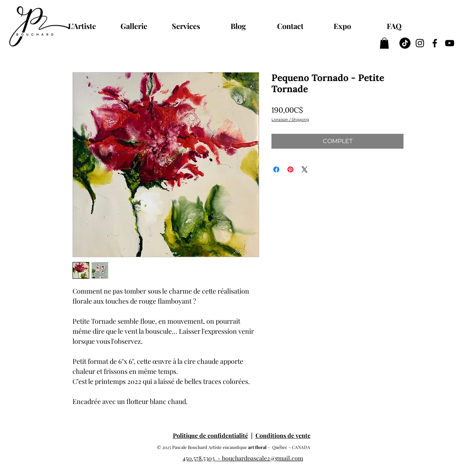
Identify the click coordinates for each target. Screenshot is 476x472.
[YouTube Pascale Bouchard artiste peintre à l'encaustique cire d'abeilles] (450, 43)
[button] (384, 43)
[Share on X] (305, 169)
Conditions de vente (283, 435)
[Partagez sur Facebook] (276, 169)
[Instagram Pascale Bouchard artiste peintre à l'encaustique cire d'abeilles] (420, 43)
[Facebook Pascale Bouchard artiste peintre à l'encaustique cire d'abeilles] (435, 43)
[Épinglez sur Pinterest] (290, 169)
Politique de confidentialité (210, 435)
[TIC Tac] (405, 43)
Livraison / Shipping (290, 120)
